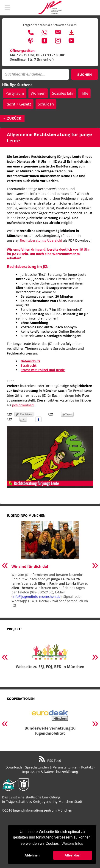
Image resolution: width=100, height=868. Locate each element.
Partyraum (15, 93)
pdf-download (23, 405)
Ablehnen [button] (32, 855)
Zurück (14, 118)
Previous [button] (5, 566)
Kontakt (87, 767)
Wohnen (38, 93)
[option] (50, 566)
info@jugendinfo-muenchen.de (36, 597)
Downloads (14, 767)
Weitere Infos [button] (72, 843)
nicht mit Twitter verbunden (51, 414)
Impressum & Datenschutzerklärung (50, 772)
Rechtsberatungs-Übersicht (41, 240)
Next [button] (95, 566)
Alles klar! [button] (73, 855)
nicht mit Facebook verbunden (10, 414)
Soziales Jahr (63, 93)
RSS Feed (50, 761)
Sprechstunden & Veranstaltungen (52, 767)
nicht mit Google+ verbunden (10, 419)
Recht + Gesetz (18, 104)
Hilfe (84, 93)
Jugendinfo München (26, 515)
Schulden (46, 104)
